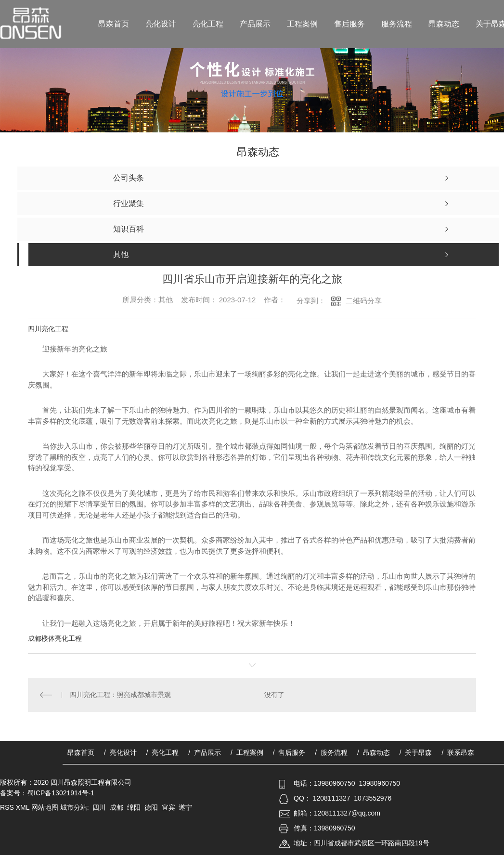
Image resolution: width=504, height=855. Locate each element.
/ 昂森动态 (374, 752)
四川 (99, 807)
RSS (8, 807)
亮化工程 (208, 24)
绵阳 (134, 807)
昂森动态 (444, 24)
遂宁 (185, 807)
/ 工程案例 (247, 752)
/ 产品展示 (205, 752)
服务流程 (397, 24)
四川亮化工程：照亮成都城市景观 (120, 695)
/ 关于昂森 (416, 752)
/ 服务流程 (331, 752)
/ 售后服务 (289, 752)
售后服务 (349, 24)
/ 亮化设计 (120, 752)
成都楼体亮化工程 (55, 638)
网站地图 (45, 807)
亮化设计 (161, 24)
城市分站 (74, 807)
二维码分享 (364, 301)
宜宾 (168, 807)
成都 (116, 807)
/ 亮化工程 (163, 752)
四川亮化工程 (48, 329)
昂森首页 (114, 24)
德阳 (151, 807)
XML (24, 807)
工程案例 (302, 24)
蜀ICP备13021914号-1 (61, 793)
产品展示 (255, 24)
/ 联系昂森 (458, 752)
